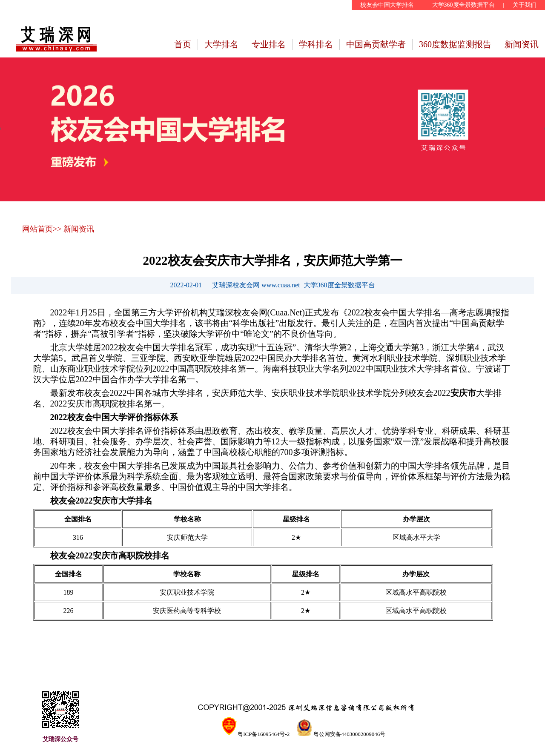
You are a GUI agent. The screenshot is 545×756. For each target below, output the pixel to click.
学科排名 (316, 44)
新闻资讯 (522, 44)
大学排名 (221, 44)
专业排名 (269, 44)
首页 (183, 44)
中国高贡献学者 (376, 44)
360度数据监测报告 (455, 44)
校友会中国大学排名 (387, 5)
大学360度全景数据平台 (463, 5)
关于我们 (525, 5)
